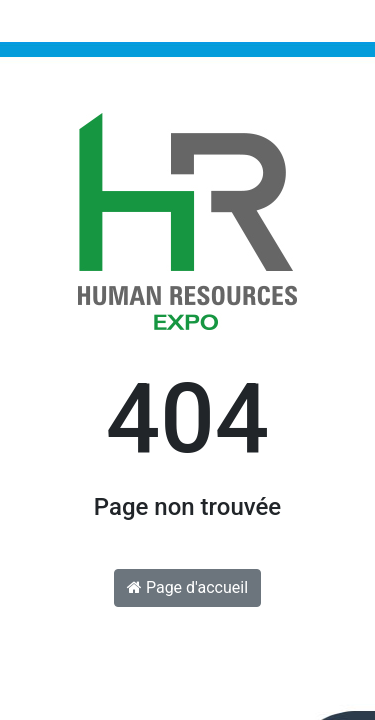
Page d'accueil (187, 587)
